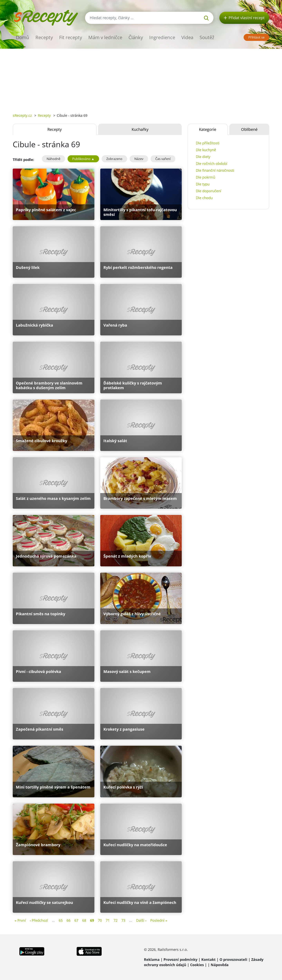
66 (69, 920)
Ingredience (162, 37)
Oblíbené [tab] (249, 129)
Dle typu (203, 184)
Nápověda (220, 965)
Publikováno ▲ (83, 159)
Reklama (152, 959)
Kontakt (208, 959)
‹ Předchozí (39, 920)
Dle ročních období (212, 163)
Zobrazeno (114, 159)
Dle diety (203, 157)
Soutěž (207, 37)
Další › (141, 920)
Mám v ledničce (105, 37)
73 (123, 920)
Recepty (44, 37)
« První (20, 920)
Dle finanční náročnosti (215, 170)
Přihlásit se (256, 37)
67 (76, 920)
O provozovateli (233, 959)
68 (84, 920)
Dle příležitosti (208, 143)
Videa (187, 37)
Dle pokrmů (206, 177)
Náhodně (53, 159)
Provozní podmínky (180, 959)
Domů (23, 37)
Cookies (197, 965)
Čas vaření (163, 159)
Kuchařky (140, 129)
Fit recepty (71, 37)
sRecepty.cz (22, 115)
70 (100, 920)
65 (61, 920)
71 (108, 920)
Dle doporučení (209, 191)
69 (92, 920)
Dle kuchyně (206, 150)
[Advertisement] (141, 78)
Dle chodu (204, 198)
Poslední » (159, 920)
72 (116, 920)
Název (139, 159)
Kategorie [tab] (208, 129)
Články (136, 37)
